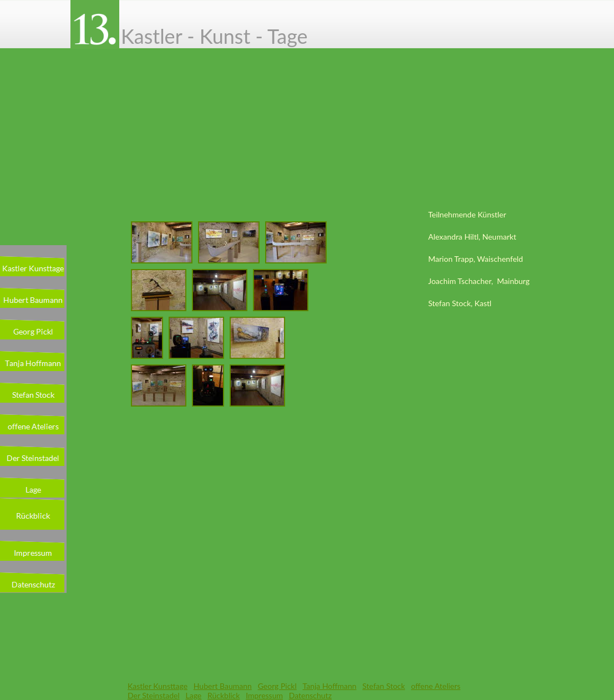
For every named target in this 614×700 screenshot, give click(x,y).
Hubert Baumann (223, 686)
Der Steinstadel (154, 695)
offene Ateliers (436, 686)
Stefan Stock (384, 686)
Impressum (264, 695)
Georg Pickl (277, 686)
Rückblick (224, 695)
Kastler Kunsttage (158, 686)
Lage (194, 695)
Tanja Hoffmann (330, 686)
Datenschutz (310, 695)
